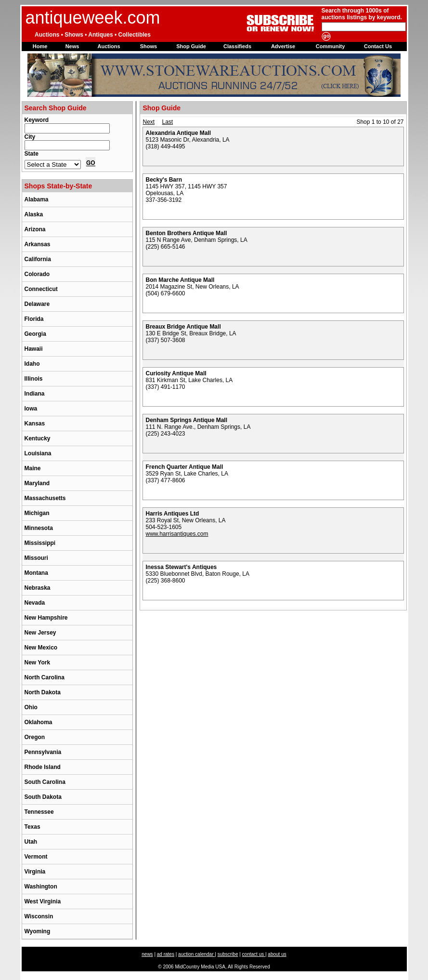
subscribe (228, 954)
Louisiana (38, 453)
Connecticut (41, 289)
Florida (34, 319)
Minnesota (39, 528)
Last (167, 122)
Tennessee (39, 812)
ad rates (166, 954)
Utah (31, 842)
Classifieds (237, 46)
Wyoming (38, 931)
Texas (32, 827)
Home (40, 46)
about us (277, 954)
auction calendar (196, 954)
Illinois (34, 379)
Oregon (35, 737)
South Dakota (43, 797)
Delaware (37, 304)
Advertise (283, 46)
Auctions (109, 46)
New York (38, 662)
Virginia (35, 872)
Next (149, 122)
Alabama (37, 199)
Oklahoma (39, 722)
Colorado (37, 274)
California (38, 259)
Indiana (35, 394)
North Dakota (43, 692)
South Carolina (45, 782)
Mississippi (40, 543)
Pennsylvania (43, 752)
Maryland (37, 483)
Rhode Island (43, 767)
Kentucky (38, 438)
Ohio (31, 707)
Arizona (35, 229)
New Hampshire (46, 618)
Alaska (34, 214)
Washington (41, 887)
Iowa (31, 409)
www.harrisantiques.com (177, 534)
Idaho (32, 364)
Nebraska (38, 588)
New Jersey (40, 633)
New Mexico (41, 648)
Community (331, 46)
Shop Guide (191, 46)
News (72, 46)
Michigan (37, 513)
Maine (33, 468)
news (147, 954)
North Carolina (45, 677)
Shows (149, 46)
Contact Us (378, 46)
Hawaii (34, 349)
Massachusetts (45, 498)
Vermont (36, 857)
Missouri (36, 558)
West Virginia (43, 901)
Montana (36, 573)
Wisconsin (39, 916)
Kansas (35, 424)
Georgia (35, 334)
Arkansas (38, 244)
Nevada (35, 603)
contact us (254, 954)
